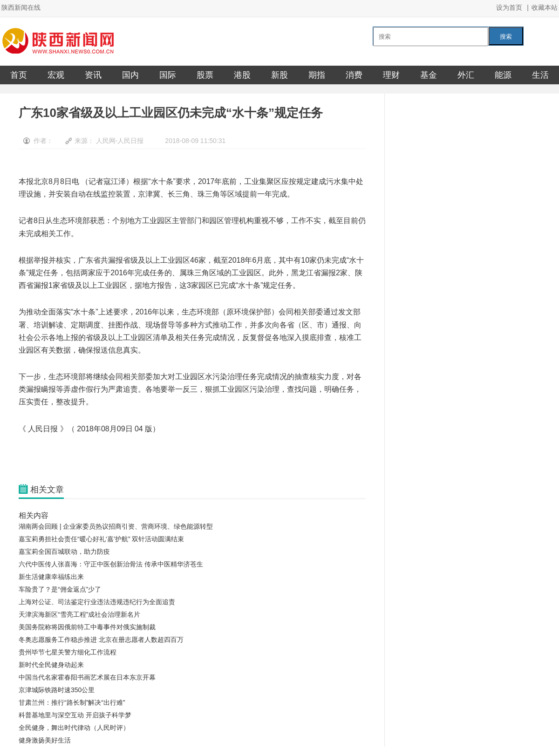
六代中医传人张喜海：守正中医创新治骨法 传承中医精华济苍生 (111, 564)
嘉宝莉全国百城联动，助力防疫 (64, 552)
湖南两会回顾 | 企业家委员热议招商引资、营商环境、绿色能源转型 (116, 526)
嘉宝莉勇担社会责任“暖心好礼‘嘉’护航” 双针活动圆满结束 (101, 539)
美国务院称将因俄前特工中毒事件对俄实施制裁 (87, 627)
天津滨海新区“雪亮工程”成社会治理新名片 (79, 614)
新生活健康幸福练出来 (51, 577)
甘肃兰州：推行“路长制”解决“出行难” (72, 702)
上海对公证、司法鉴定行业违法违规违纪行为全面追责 (97, 602)
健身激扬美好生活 (45, 740)
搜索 (506, 37)
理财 (391, 75)
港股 (242, 75)
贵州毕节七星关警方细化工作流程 (68, 652)
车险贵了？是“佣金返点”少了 (60, 589)
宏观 (56, 75)
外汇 (466, 75)
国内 (130, 75)
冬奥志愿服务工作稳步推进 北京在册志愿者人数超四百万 (101, 640)
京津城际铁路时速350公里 (57, 690)
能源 (503, 75)
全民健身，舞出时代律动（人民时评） (74, 728)
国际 (168, 75)
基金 (429, 75)
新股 (279, 75)
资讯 (93, 75)
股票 (205, 75)
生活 (540, 75)
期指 (317, 75)
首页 (19, 75)
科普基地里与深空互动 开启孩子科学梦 (75, 715)
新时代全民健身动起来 (51, 665)
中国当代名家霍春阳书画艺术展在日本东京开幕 (87, 677)
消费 (354, 75)
